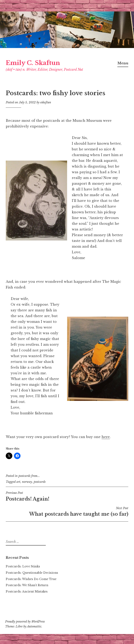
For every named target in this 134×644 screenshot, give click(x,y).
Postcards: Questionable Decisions (32, 573)
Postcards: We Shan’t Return (27, 585)
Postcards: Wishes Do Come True (31, 579)
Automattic (34, 626)
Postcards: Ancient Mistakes (27, 591)
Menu (123, 63)
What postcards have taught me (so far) (67, 512)
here (106, 437)
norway (27, 482)
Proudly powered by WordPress (25, 622)
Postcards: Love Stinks (23, 566)
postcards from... (29, 476)
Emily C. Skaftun (33, 63)
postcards (40, 482)
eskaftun (46, 102)
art (18, 482)
